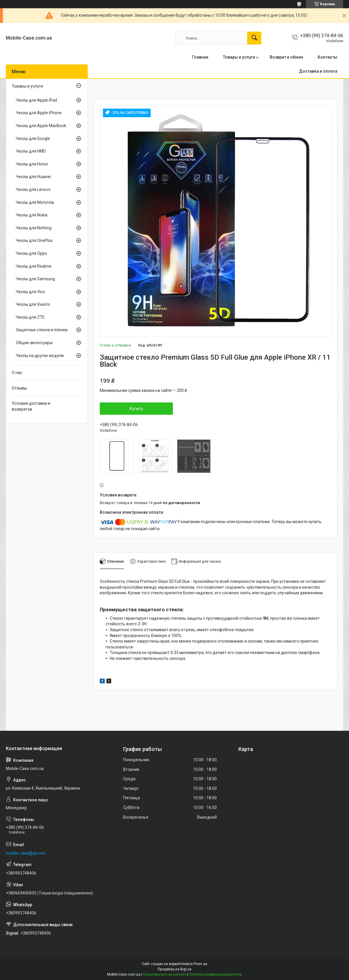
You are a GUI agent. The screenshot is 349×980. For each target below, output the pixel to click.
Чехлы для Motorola (35, 202)
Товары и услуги (239, 57)
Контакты (327, 57)
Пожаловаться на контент (164, 974)
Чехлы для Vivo (30, 292)
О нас (17, 373)
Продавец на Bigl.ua (175, 969)
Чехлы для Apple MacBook (41, 126)
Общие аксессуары (34, 343)
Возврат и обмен (286, 57)
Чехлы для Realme (34, 266)
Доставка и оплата (318, 71)
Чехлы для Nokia (32, 215)
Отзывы (19, 388)
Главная (200, 57)
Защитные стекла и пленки (42, 330)
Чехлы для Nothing (34, 228)
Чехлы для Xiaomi (33, 304)
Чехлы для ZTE (30, 317)
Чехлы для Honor (32, 164)
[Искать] (254, 38)
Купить (136, 409)
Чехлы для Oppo (31, 253)
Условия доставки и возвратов (31, 406)
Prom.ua (200, 964)
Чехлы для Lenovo (33, 189)
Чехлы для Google (33, 139)
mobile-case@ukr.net (25, 853)
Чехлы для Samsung (35, 279)
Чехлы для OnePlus (34, 240)
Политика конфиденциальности (215, 974)
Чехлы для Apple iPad (36, 100)
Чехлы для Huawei (33, 177)
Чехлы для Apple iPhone (39, 113)
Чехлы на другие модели (40, 356)
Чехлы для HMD (31, 151)
